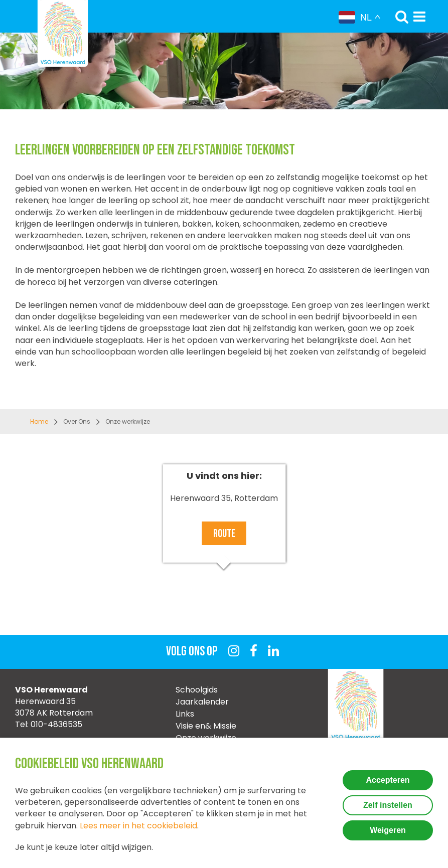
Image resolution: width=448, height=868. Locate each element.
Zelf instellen (388, 805)
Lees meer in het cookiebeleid (138, 826)
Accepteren (388, 780)
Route (224, 534)
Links (185, 714)
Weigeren (388, 830)
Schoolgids (197, 690)
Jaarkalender (202, 702)
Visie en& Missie (206, 726)
